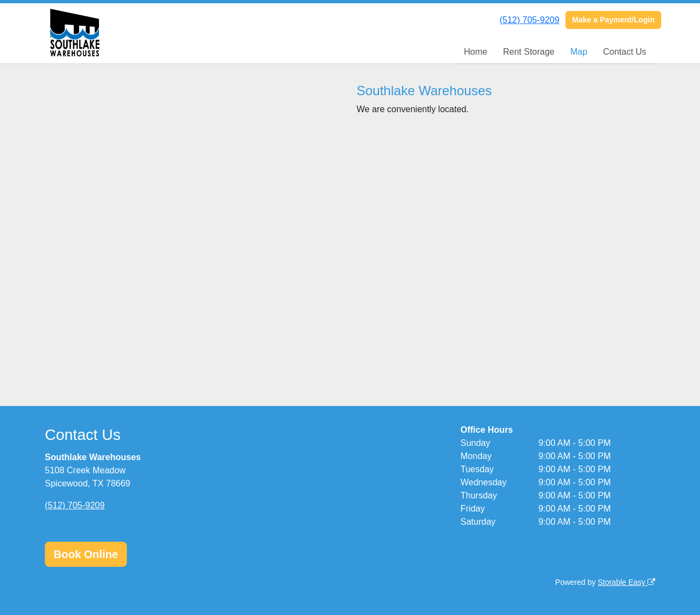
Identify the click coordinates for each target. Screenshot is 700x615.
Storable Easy (626, 582)
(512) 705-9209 (529, 20)
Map (579, 52)
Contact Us (625, 52)
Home (476, 52)
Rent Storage (529, 52)
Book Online (86, 554)
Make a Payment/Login (613, 20)
